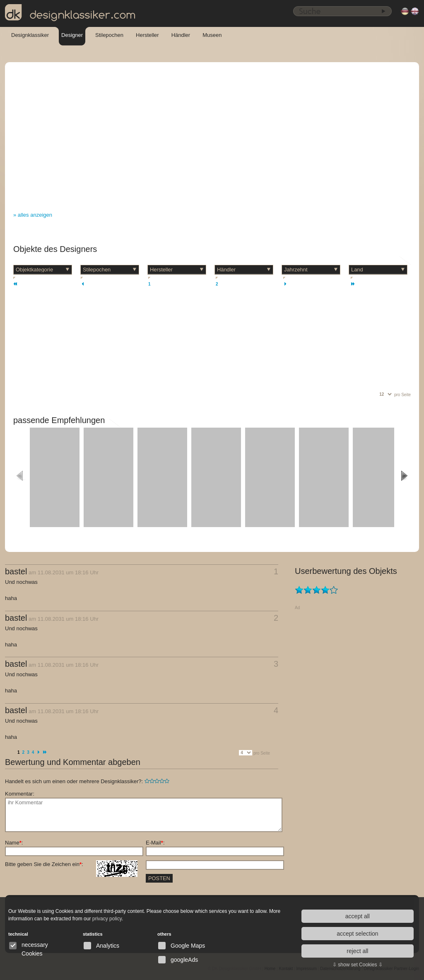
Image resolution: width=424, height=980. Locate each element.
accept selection (357, 934)
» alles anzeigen (33, 215)
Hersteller (147, 35)
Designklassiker (30, 35)
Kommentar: (20, 794)
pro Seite (402, 395)
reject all (357, 951)
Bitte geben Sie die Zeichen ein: (71, 864)
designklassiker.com (70, 13)
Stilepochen (109, 35)
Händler (181, 35)
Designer (72, 35)
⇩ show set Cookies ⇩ (358, 965)
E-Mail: (155, 843)
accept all (358, 916)
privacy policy (107, 919)
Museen (212, 35)
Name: (14, 843)
